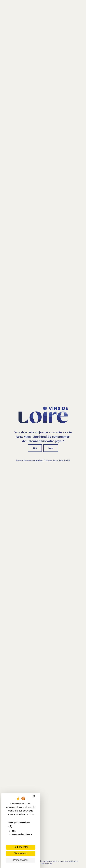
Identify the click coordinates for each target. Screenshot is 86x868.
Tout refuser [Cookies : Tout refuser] (21, 854)
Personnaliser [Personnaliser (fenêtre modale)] (21, 860)
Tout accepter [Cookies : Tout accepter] (21, 847)
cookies (38, 460)
